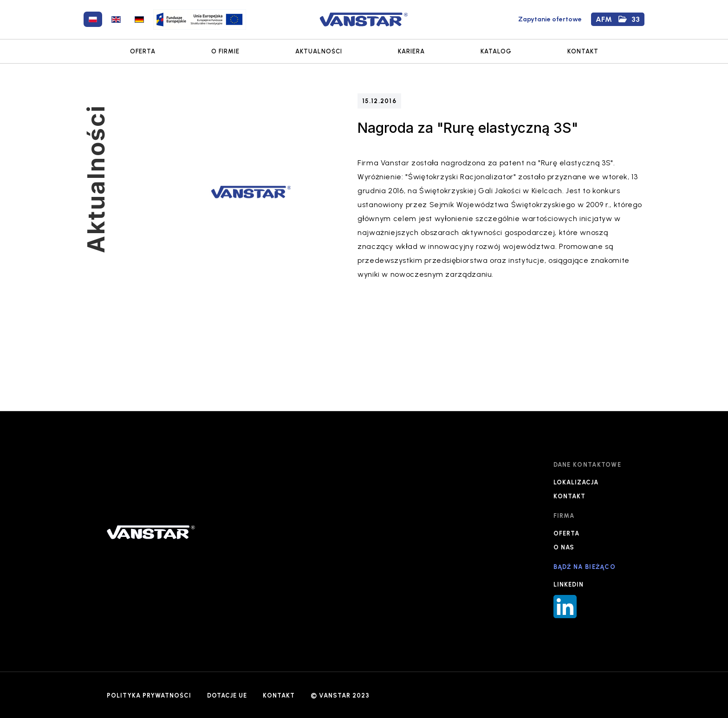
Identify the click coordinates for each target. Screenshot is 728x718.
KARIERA (411, 51)
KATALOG (496, 51)
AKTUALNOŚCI (319, 51)
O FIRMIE (225, 51)
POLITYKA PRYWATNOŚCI (149, 695)
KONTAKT (583, 51)
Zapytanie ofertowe (550, 19)
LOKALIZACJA (576, 482)
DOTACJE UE (227, 695)
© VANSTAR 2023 (340, 695)
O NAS (564, 547)
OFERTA (143, 51)
